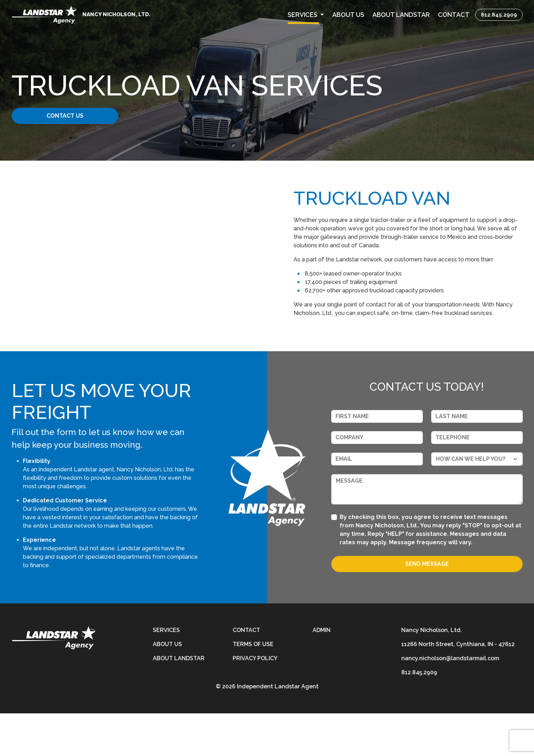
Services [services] (166, 673)
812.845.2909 (499, 15)
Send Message (427, 606)
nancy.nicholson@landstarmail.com (450, 701)
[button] (306, 15)
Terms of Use (253, 687)
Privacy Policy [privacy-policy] (255, 701)
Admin (322, 673)
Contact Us (66, 116)
